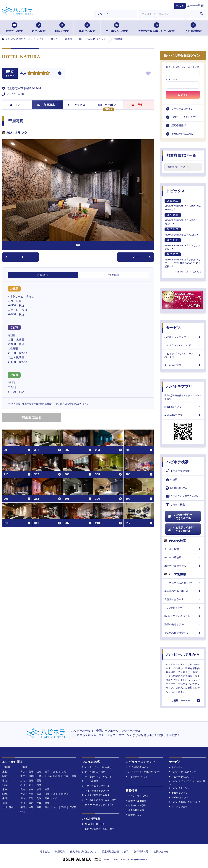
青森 (23, 772)
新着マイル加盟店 (136, 801)
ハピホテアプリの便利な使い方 (143, 772)
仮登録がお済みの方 (182, 134)
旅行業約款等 (141, 852)
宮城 (55, 772)
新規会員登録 (179, 125)
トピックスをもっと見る (188, 272)
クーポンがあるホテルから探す (99, 800)
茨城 (66, 776)
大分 (55, 807)
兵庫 (31, 794)
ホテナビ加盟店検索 (183, 566)
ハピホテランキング (183, 337)
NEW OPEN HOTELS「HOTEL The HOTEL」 (183, 205)
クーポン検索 (183, 549)
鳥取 (39, 798)
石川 (23, 785)
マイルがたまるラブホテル (97, 791)
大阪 (23, 794)
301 (14, 257)
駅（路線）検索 (177, 488)
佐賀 (31, 807)
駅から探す (39, 28)
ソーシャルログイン (182, 109)
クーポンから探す (117, 28)
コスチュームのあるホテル (183, 583)
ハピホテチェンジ (179, 788)
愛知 (23, 789)
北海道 (24, 767)
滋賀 (47, 794)
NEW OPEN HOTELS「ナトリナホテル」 (183, 244)
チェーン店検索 (183, 557)
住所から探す (14, 28)
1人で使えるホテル (183, 608)
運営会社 (45, 852)
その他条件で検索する (183, 633)
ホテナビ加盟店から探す (96, 795)
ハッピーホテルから (183, 654)
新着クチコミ (134, 815)
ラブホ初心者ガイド (137, 767)
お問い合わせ (161, 852)
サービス (174, 328)
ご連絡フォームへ (181, 700)
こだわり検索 (175, 505)
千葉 (49, 776)
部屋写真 (46, 105)
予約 (138, 105)
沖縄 (23, 812)
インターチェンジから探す (97, 767)
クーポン (107, 105)
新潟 (23, 781)
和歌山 (65, 794)
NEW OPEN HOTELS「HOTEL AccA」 (180, 219)
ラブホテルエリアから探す (183, 496)
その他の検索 (193, 28)
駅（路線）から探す (94, 772)
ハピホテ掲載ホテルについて (185, 802)
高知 (47, 803)
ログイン (183, 95)
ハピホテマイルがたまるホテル (181, 529)
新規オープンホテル (137, 796)
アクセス (76, 105)
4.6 (23, 74)
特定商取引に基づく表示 (115, 852)
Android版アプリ (183, 415)
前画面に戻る (23, 417)
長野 (39, 781)
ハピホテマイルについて (183, 345)
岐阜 (31, 789)
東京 (23, 776)
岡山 (23, 798)
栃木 (58, 776)
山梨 (31, 781)
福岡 (23, 807)
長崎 (39, 807)
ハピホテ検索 (177, 462)
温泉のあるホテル (183, 624)
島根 (47, 798)
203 (142, 257)
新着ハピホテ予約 (136, 805)
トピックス (175, 191)
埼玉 (41, 776)
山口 (55, 798)
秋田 (31, 772)
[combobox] (168, 14)
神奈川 (32, 776)
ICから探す (62, 28)
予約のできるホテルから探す (156, 28)
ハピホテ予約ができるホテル (180, 517)
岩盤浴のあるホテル (183, 599)
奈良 (55, 794)
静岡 (39, 789)
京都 (39, 794)
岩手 (47, 772)
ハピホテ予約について (181, 777)
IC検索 (172, 480)
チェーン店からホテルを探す (98, 805)
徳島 (31, 803)
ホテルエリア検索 (178, 471)
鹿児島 (73, 807)
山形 (39, 772)
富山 (31, 785)
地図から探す (87, 28)
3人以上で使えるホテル (183, 616)
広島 (31, 798)
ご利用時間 (113, 275)
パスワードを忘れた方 (183, 117)
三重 (47, 789)
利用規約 (60, 852)
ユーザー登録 (195, 6)
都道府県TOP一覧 (181, 156)
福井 (39, 785)
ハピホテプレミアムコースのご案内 (183, 355)
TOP (15, 105)
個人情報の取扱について (83, 852)
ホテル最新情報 (135, 810)
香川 (23, 803)
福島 (64, 772)
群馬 (74, 776)
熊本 (47, 807)
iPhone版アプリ (183, 407)
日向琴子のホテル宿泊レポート (99, 829)
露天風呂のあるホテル (183, 591)
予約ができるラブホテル (96, 786)
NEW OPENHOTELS (93, 824)
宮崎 (64, 807)
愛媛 (39, 803)
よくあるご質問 (183, 365)
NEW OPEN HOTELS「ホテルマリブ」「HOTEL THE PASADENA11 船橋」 (183, 260)
